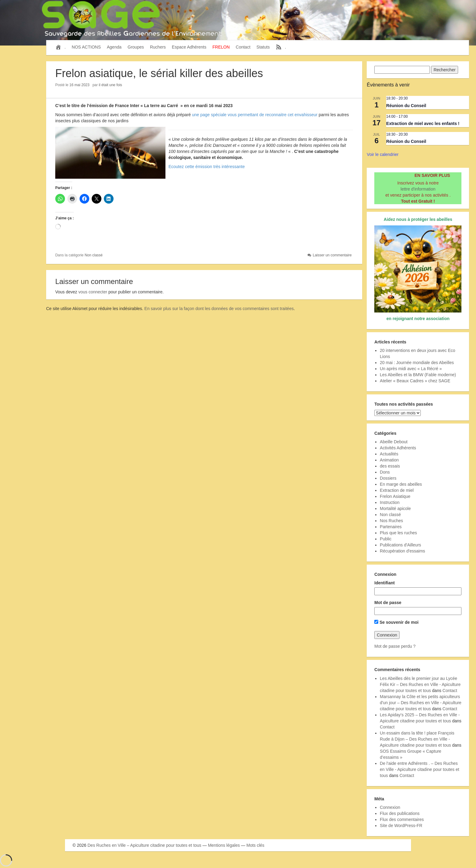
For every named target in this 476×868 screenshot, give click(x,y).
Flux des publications (400, 813)
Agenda (114, 47)
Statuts (263, 47)
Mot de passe (388, 603)
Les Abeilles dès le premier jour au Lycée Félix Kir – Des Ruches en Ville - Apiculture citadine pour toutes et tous (420, 684)
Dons (385, 472)
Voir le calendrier (382, 154)
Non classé (94, 255)
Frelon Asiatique (395, 496)
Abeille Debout (394, 442)
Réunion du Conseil (406, 106)
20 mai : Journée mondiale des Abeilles (417, 363)
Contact (243, 47)
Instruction (390, 502)
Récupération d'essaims (402, 551)
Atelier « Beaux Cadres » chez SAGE (415, 381)
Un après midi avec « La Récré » (411, 369)
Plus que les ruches (398, 533)
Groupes (136, 47)
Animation (389, 460)
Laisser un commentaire (332, 255)
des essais (390, 466)
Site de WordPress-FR (401, 826)
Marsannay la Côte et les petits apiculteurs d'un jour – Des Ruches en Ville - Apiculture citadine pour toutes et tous (421, 703)
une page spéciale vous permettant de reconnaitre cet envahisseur (255, 115)
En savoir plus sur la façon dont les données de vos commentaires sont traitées (219, 309)
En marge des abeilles (401, 484)
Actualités (389, 454)
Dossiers (388, 478)
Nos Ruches (391, 521)
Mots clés (255, 845)
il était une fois (110, 85)
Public (386, 539)
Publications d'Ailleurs (400, 545)
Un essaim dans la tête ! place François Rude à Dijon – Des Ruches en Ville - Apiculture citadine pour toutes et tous (417, 739)
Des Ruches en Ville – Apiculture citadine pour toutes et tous (144, 845)
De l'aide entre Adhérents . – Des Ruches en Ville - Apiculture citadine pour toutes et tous (419, 769)
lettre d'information (418, 189)
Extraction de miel (397, 490)
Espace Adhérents (189, 47)
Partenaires (391, 527)
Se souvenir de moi (396, 622)
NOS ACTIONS (86, 47)
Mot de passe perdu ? (395, 646)
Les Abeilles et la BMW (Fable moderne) (418, 375)
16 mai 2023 (80, 85)
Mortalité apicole (395, 508)
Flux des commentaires (402, 819)
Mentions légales (224, 845)
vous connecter (93, 292)
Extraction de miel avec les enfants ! (423, 123)
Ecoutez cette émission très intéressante (207, 167)
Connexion (390, 807)
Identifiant (384, 583)
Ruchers (158, 47)
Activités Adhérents (398, 448)
